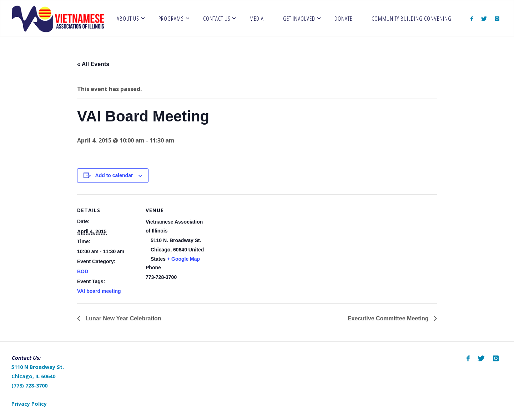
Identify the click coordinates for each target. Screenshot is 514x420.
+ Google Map (183, 259)
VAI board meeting (99, 291)
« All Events (93, 64)
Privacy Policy (29, 404)
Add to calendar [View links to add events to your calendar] (114, 175)
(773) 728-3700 (29, 386)
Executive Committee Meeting (389, 318)
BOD (83, 271)
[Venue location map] (252, 244)
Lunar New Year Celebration (123, 318)
